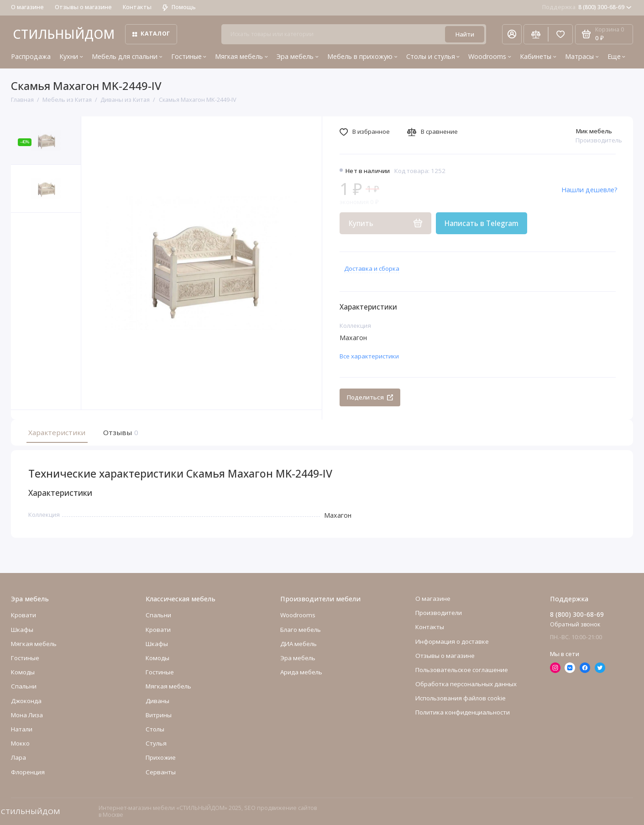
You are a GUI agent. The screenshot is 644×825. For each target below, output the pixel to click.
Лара (18, 757)
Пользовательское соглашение (462, 670)
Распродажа (31, 56)
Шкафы (22, 630)
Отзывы (120, 432)
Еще (617, 56)
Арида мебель (301, 672)
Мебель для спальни (127, 56)
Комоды (23, 672)
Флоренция (28, 772)
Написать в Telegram (482, 223)
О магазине (27, 7)
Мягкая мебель (241, 56)
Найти (465, 34)
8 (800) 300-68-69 (587, 7)
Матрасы (582, 56)
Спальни (158, 615)
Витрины (159, 715)
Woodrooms (490, 56)
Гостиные (189, 56)
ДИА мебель (298, 644)
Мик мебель (594, 131)
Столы (155, 729)
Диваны (157, 701)
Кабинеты (538, 56)
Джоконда (26, 701)
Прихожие (161, 757)
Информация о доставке (452, 641)
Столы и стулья (433, 56)
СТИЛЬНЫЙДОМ (64, 34)
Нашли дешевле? (589, 190)
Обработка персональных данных (466, 684)
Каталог (151, 34)
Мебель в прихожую (362, 56)
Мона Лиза (27, 715)
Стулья (156, 743)
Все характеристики (369, 356)
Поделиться (370, 397)
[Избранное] (560, 34)
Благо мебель (301, 630)
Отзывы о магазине (83, 7)
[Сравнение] (536, 34)
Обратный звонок (575, 624)
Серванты (161, 772)
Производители (439, 613)
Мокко (20, 743)
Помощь (179, 7)
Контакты (137, 7)
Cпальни (24, 687)
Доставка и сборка (372, 268)
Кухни (71, 56)
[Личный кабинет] (512, 34)
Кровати (24, 615)
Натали (22, 729)
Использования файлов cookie (461, 698)
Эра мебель (298, 56)
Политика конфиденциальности (463, 713)
